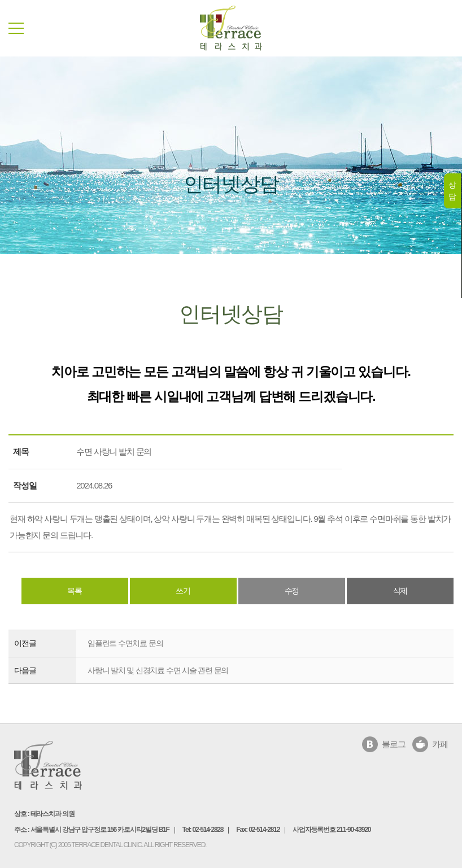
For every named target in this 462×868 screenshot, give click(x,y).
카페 (440, 744)
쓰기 (183, 591)
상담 (452, 191)
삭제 (400, 591)
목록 (75, 591)
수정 (292, 591)
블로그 (393, 744)
